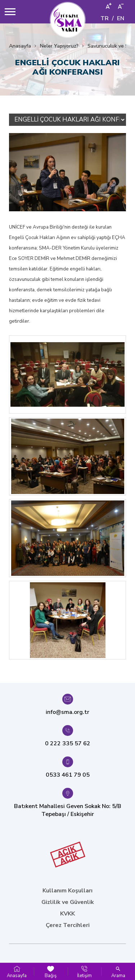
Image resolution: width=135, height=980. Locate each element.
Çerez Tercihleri (68, 925)
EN (121, 18)
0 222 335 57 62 (68, 743)
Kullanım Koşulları (67, 891)
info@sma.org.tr (67, 712)
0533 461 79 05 (68, 775)
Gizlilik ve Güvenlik (68, 902)
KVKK (67, 914)
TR (105, 18)
